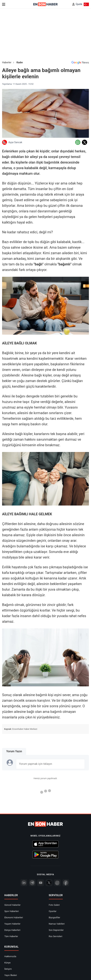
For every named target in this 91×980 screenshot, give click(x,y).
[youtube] (41, 883)
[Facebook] (66, 883)
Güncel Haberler (12, 905)
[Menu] (4, 4)
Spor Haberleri (12, 911)
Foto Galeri (54, 905)
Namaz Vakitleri (57, 924)
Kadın (20, 62)
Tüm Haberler (11, 936)
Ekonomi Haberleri (14, 917)
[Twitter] (49, 883)
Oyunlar (53, 911)
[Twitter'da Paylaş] (85, 142)
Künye (7, 963)
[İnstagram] (57, 883)
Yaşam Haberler (12, 924)
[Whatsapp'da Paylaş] (78, 142)
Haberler (7, 62)
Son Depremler (56, 930)
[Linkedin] (24, 883)
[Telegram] (32, 883)
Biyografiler (54, 917)
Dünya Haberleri (12, 930)
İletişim (8, 969)
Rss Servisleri (56, 936)
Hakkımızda (10, 956)
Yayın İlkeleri (11, 975)
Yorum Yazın (14, 751)
